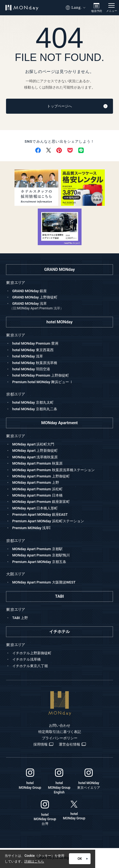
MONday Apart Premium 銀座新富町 (41, 502)
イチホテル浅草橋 (27, 659)
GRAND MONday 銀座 (30, 291)
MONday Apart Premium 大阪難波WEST (44, 582)
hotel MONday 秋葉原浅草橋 (35, 363)
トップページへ (77, 106)
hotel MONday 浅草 (28, 356)
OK (83, 859)
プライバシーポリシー (60, 738)
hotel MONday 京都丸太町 (33, 402)
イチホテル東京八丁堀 (30, 666)
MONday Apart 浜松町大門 (33, 444)
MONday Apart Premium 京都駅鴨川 (41, 555)
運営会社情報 (72, 744)
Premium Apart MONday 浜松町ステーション (48, 521)
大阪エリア (15, 574)
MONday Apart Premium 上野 (36, 483)
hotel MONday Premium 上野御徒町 (41, 375)
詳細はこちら (34, 861)
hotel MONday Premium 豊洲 (35, 343)
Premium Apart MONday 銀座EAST (40, 514)
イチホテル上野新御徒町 (32, 653)
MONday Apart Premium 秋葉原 (37, 463)
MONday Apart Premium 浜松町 (37, 489)
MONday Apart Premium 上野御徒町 (41, 476)
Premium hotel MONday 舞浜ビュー (43, 382)
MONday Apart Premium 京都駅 (37, 549)
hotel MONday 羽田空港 (31, 369)
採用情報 (43, 744)
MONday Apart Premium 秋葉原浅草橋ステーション (53, 470)
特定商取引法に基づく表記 (60, 732)
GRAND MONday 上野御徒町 (35, 297)
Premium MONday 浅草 (31, 528)
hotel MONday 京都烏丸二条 (35, 409)
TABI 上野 (20, 618)
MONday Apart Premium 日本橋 (37, 495)
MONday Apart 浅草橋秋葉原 (35, 457)
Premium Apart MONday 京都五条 (39, 562)
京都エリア (15, 541)
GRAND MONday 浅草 (61, 306)
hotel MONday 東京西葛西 (33, 350)
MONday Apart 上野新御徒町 (35, 451)
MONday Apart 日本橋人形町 (35, 508)
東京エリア (15, 436)
